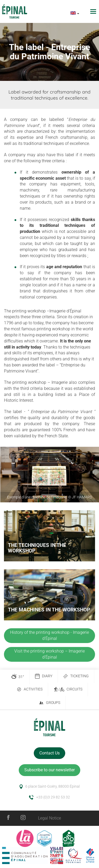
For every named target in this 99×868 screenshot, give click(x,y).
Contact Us (49, 753)
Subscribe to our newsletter (49, 770)
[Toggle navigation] (94, 11)
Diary (44, 676)
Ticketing (76, 676)
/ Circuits (68, 690)
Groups (49, 703)
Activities (30, 690)
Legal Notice (49, 818)
